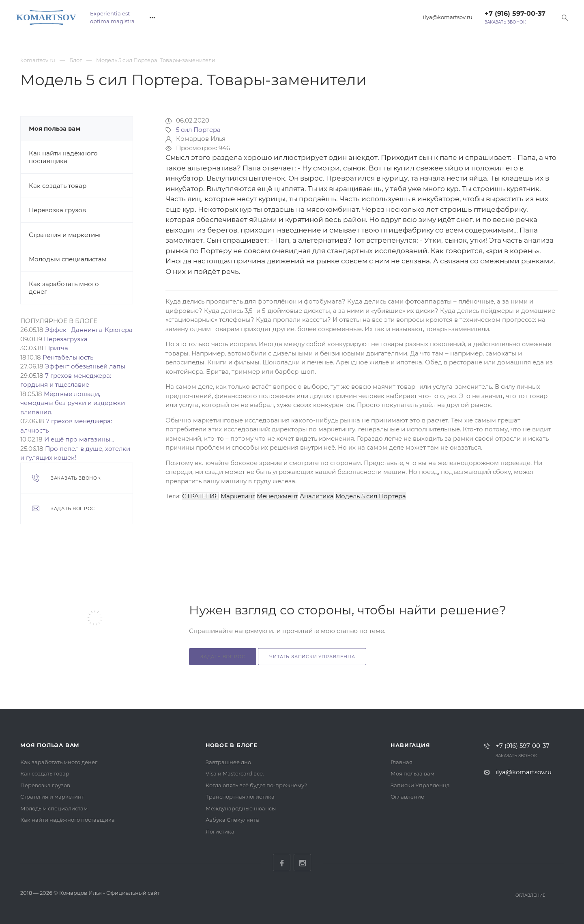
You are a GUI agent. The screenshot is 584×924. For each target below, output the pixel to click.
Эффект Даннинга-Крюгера (89, 330)
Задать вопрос (223, 657)
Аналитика (317, 496)
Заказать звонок (505, 22)
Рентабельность (68, 357)
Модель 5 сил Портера (371, 496)
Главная (401, 762)
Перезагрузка (66, 339)
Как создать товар (58, 186)
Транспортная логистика (240, 797)
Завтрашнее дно (228, 762)
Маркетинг (238, 496)
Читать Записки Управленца (312, 657)
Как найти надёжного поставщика (63, 157)
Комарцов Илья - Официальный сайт (109, 893)
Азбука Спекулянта (232, 820)
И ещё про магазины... (79, 439)
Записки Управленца (420, 785)
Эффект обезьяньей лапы (85, 366)
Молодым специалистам (68, 259)
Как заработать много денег (59, 762)
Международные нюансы (241, 808)
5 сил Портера (198, 130)
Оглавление (407, 797)
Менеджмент (277, 496)
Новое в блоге (232, 745)
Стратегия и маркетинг (65, 235)
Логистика (220, 831)
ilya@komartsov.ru (448, 17)
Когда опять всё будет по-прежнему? (256, 785)
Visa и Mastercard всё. (235, 773)
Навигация (410, 745)
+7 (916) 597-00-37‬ (515, 14)
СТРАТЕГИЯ (201, 496)
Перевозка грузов (57, 210)
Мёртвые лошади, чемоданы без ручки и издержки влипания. (73, 403)
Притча (57, 348)
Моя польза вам (55, 128)
